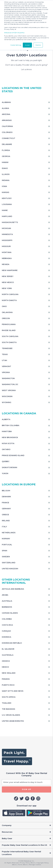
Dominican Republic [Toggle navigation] (12, 643)
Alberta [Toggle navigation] (6, 419)
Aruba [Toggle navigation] (5, 595)
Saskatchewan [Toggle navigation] (9, 467)
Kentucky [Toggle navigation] (7, 198)
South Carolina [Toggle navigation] (10, 336)
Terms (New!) (23, 865)
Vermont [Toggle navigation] (6, 366)
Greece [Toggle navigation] (5, 515)
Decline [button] (38, 45)
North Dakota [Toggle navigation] (9, 300)
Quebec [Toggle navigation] (6, 461)
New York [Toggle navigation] (7, 288)
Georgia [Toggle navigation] (6, 156)
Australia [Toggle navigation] (7, 601)
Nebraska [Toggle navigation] (7, 258)
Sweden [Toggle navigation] (6, 557)
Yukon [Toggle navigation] (5, 473)
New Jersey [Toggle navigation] (8, 276)
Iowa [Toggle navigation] (4, 186)
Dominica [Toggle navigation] (6, 637)
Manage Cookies (35, 865)
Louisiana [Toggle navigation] (7, 204)
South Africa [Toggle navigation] (9, 697)
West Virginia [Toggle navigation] (9, 390)
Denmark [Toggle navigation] (6, 497)
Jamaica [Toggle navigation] (6, 661)
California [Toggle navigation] (7, 126)
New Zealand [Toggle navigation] (9, 673)
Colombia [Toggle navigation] (7, 619)
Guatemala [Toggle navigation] (8, 655)
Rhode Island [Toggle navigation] (9, 330)
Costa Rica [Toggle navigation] (7, 625)
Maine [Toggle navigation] (5, 210)
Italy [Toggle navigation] (4, 527)
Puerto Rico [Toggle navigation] (8, 685)
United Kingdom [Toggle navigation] (10, 569)
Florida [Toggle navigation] (6, 150)
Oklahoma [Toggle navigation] (7, 312)
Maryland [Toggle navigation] (7, 216)
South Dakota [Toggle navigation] (9, 342)
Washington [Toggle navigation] (8, 378)
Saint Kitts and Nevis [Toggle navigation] (13, 691)
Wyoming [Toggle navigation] (7, 402)
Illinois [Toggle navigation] (6, 174)
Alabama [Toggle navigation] (6, 102)
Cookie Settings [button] (16, 45)
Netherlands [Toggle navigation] (9, 533)
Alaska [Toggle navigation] (5, 108)
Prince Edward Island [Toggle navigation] (13, 455)
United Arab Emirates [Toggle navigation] (13, 721)
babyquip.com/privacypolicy (14, 33)
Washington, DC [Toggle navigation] (10, 384)
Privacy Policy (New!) (28, 863)
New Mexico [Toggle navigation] (8, 282)
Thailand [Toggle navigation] (7, 703)
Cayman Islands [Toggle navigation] (10, 613)
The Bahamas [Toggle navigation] (8, 709)
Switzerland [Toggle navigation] (9, 563)
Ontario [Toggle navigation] (6, 449)
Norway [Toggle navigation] (6, 539)
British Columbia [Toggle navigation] (11, 425)
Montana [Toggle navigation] (7, 252)
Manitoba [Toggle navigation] (7, 431)
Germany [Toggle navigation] (6, 509)
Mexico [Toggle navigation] (5, 667)
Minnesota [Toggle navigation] (7, 234)
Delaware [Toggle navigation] (7, 144)
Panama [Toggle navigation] (6, 679)
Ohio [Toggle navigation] (4, 306)
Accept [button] (27, 45)
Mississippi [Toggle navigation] (7, 240)
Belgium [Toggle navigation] (6, 491)
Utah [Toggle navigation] (4, 360)
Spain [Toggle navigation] (4, 551)
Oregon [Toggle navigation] (6, 318)
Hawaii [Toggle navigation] (5, 162)
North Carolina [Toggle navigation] (10, 294)
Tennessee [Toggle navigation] (7, 348)
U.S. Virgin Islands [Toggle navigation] (11, 715)
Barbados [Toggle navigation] (7, 607)
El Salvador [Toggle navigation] (8, 649)
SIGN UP (27, 789)
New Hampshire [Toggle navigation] (10, 270)
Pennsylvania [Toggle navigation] (9, 324)
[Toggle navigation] (26, 825)
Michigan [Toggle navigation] (6, 228)
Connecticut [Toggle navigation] (9, 138)
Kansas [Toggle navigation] (5, 192)
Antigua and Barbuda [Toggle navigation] (13, 589)
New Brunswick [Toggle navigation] (10, 437)
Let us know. (27, 69)
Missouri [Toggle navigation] (6, 246)
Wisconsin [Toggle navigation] (7, 396)
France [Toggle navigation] (5, 503)
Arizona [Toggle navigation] (6, 114)
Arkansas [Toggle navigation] (7, 120)
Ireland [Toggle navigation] (6, 521)
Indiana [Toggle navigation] (6, 180)
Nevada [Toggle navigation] (6, 264)
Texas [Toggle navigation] (5, 354)
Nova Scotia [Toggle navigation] (8, 443)
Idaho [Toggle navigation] (5, 168)
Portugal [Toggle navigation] (7, 545)
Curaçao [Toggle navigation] (6, 631)
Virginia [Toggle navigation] (6, 372)
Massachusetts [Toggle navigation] (10, 222)
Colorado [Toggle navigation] (7, 132)
